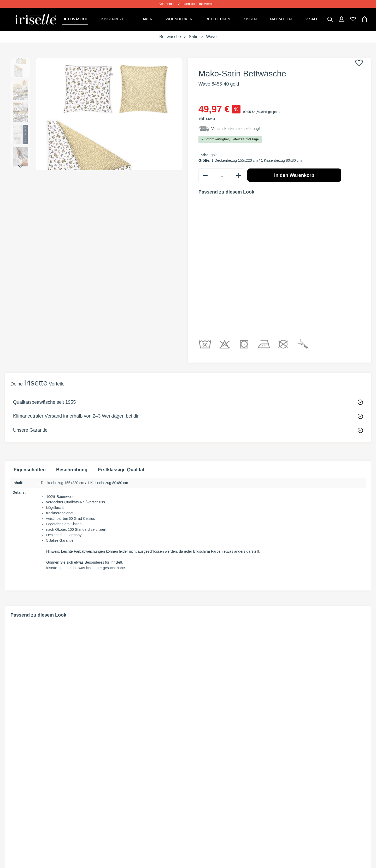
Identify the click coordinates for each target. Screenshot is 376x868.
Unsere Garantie (30, 348)
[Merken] (359, 62)
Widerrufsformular (127, 795)
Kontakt (112, 805)
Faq (107, 814)
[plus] (238, 174)
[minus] (205, 174)
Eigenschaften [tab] (30, 388)
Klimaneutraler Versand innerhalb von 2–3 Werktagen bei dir (76, 334)
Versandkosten (211, 795)
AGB (286, 786)
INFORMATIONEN (212, 771)
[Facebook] (14, 794)
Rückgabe (114, 786)
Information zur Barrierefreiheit (322, 824)
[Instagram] (31, 794)
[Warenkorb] (365, 19)
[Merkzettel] (353, 19)
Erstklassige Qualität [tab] (121, 388)
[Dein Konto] (342, 19)
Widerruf (293, 795)
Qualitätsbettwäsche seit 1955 (44, 320)
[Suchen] (330, 19)
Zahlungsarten (210, 786)
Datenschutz (297, 805)
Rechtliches (298, 771)
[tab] (72, 388)
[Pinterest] (22, 794)
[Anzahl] (222, 174)
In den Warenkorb (294, 174)
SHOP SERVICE (120, 771)
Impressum (294, 814)
